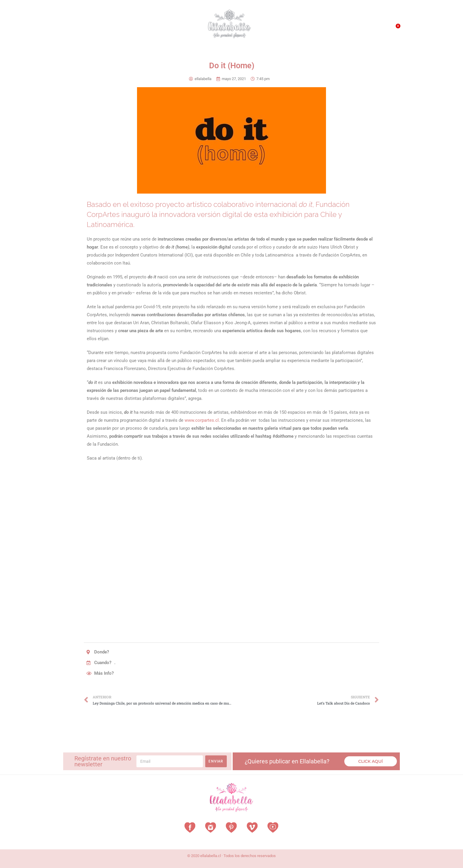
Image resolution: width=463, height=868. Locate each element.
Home (72, 28)
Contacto (366, 29)
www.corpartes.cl (202, 420)
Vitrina (182, 28)
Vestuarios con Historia (112, 28)
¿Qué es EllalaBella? (295, 30)
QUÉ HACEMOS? (337, 30)
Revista (157, 28)
